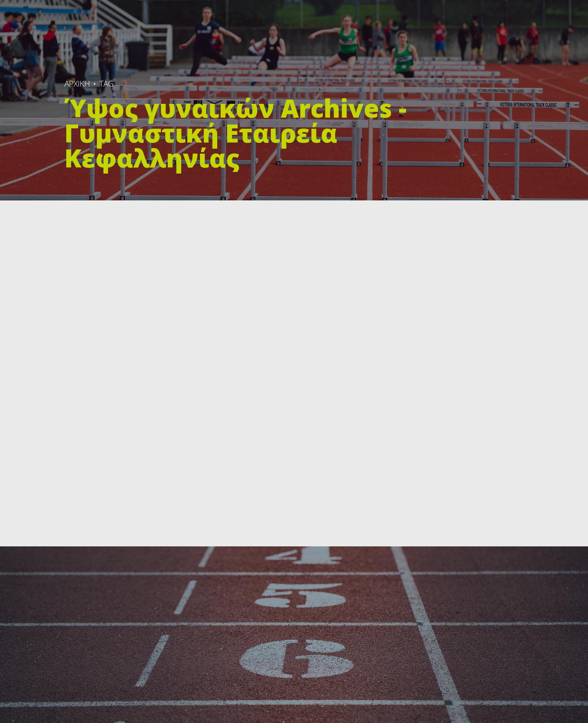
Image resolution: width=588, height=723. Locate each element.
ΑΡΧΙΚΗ (77, 84)
